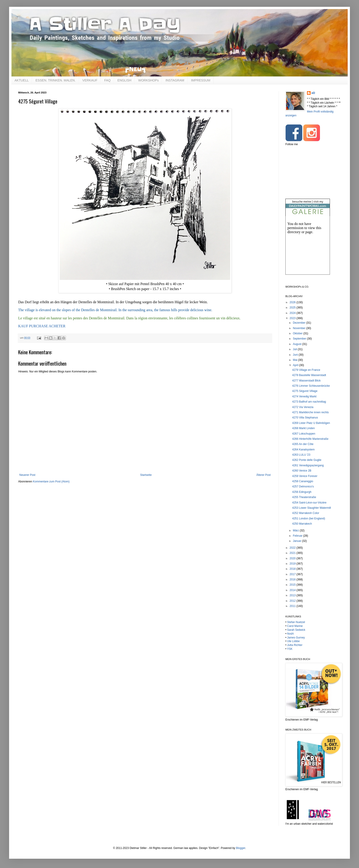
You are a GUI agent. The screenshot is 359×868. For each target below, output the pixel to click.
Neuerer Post (27, 475)
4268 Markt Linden (303, 428)
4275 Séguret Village (305, 391)
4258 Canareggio (303, 481)
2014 (293, 590)
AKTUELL (22, 80)
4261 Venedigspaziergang (308, 465)
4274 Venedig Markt (304, 396)
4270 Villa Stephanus (305, 418)
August (298, 344)
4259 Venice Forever (305, 476)
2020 (293, 558)
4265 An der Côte (303, 444)
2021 (293, 553)
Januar (297, 541)
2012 (293, 601)
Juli (295, 349)
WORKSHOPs (148, 80)
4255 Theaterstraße (304, 497)
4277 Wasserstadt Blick (306, 381)
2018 (293, 569)
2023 (293, 318)
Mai (295, 360)
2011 (293, 606)
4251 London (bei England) (309, 518)
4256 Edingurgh (302, 492)
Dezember (300, 323)
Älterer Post (263, 475)
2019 (293, 564)
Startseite (146, 475)
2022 (293, 548)
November (300, 328)
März (296, 531)
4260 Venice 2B (302, 471)
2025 (293, 308)
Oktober (298, 333)
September (300, 339)
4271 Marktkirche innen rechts (310, 412)
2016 (293, 579)
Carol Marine (295, 626)
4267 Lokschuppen (304, 434)
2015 (293, 585)
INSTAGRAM (175, 80)
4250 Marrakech (302, 524)
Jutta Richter (295, 645)
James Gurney (296, 638)
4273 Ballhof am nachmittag (309, 402)
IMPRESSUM (201, 80)
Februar (298, 536)
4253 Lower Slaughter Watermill (312, 508)
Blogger (241, 848)
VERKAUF (90, 80)
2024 (293, 313)
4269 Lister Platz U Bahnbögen (311, 423)
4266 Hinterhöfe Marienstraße (310, 439)
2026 (293, 302)
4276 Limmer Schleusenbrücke (311, 386)
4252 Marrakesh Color (306, 513)
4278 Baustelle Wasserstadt (309, 375)
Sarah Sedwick (296, 630)
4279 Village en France (306, 370)
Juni (296, 355)
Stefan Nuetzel (296, 622)
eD (313, 93)
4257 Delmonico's (303, 487)
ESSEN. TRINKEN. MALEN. (55, 80)
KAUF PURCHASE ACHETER (42, 326)
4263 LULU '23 (301, 455)
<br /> (308, 249)
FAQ (107, 80)
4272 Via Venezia (303, 407)
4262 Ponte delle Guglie (307, 460)
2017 (293, 574)
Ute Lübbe (293, 641)
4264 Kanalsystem (303, 450)
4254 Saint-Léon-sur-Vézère (309, 503)
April (296, 365)
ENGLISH (124, 80)
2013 (293, 595)
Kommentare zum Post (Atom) (51, 482)
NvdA (290, 634)
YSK (290, 649)
